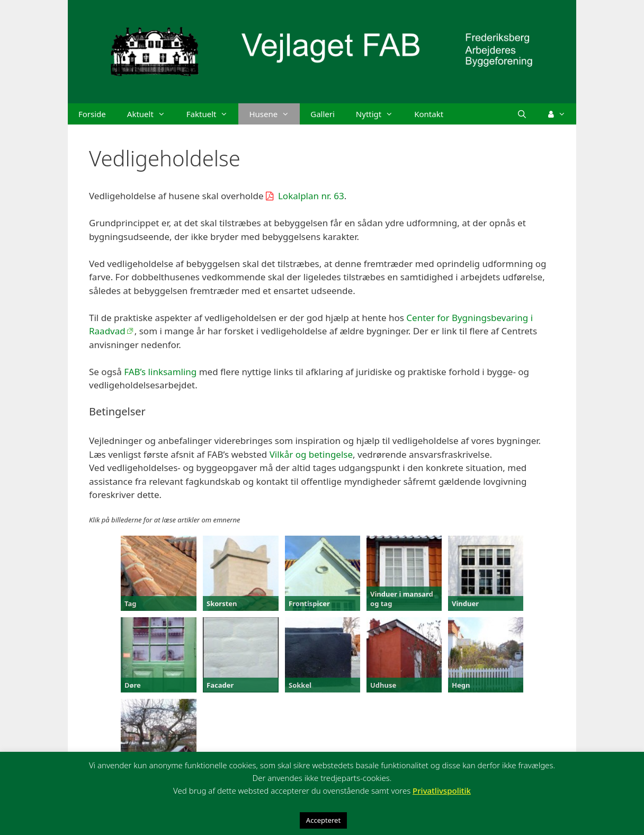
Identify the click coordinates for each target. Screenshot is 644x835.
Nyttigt (380, 114)
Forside (92, 114)
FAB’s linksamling (160, 372)
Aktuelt (151, 114)
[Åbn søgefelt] (522, 114)
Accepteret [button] (323, 820)
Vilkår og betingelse (311, 454)
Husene (274, 114)
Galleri (323, 114)
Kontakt (429, 114)
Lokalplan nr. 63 (311, 196)
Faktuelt (213, 114)
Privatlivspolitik (442, 790)
